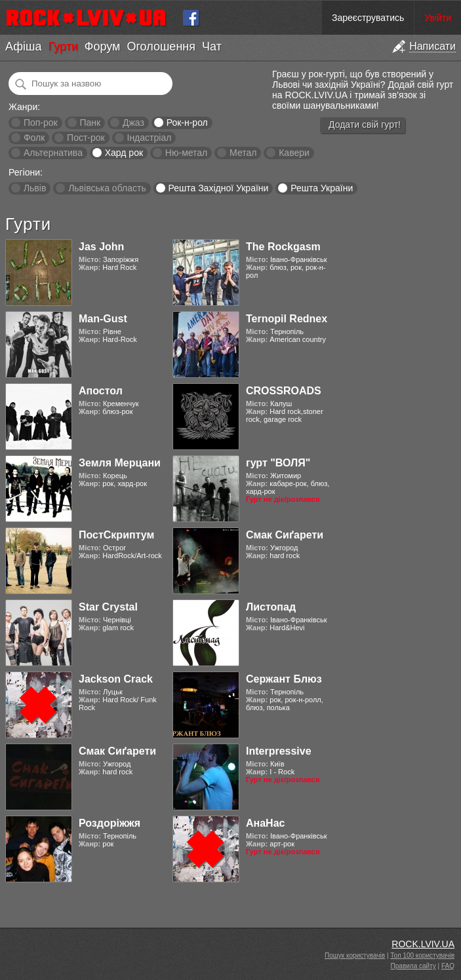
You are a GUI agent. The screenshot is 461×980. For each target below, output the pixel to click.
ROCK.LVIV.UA (423, 944)
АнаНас (265, 823)
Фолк (34, 138)
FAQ (448, 966)
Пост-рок (86, 138)
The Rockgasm (283, 247)
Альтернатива (53, 153)
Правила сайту (413, 966)
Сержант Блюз (284, 679)
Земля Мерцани (120, 463)
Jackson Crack (116, 679)
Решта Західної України (218, 188)
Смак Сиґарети (285, 535)
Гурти (63, 47)
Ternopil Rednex (287, 319)
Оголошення (161, 47)
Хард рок (124, 153)
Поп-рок (41, 122)
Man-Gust (103, 319)
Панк (90, 122)
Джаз (133, 122)
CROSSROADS (284, 391)
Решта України (322, 188)
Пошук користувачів (355, 955)
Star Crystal (108, 607)
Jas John (101, 247)
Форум (103, 47)
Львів (35, 188)
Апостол (101, 391)
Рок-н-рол (187, 122)
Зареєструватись (368, 18)
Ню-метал (186, 153)
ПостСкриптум (116, 535)
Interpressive (279, 751)
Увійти (438, 18)
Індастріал (150, 138)
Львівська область (107, 188)
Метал (243, 153)
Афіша (23, 47)
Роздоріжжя (110, 823)
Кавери (294, 153)
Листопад (271, 607)
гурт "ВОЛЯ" (278, 463)
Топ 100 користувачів (422, 955)
